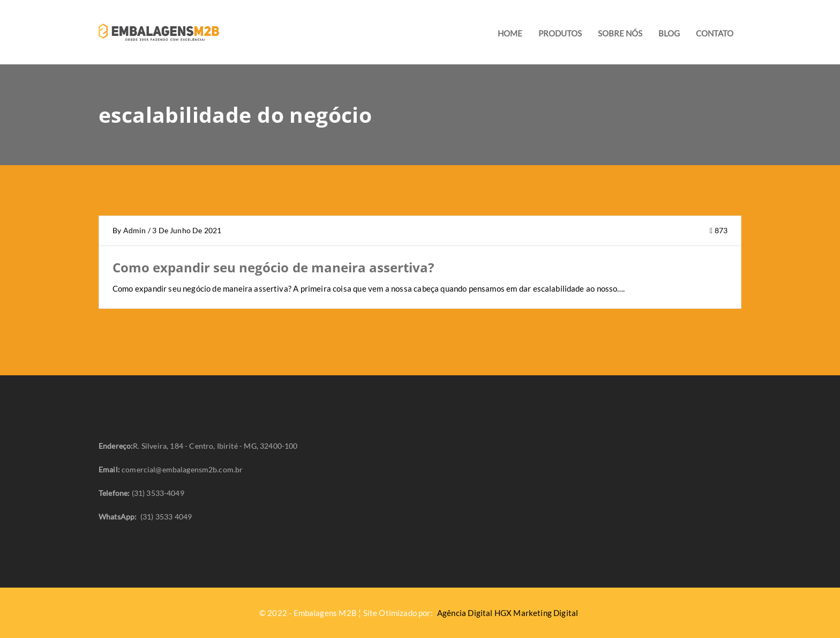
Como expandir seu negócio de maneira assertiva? (273, 268)
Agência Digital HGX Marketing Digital (508, 613)
